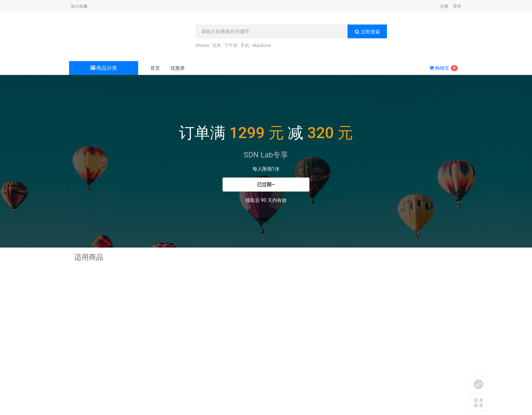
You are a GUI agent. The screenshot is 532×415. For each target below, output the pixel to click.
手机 (245, 45)
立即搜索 (367, 32)
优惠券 (178, 68)
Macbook (262, 45)
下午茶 (231, 45)
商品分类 (104, 68)
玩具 (217, 45)
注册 (444, 6)
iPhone (202, 45)
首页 (155, 68)
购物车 (444, 68)
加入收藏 (79, 6)
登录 (457, 6)
